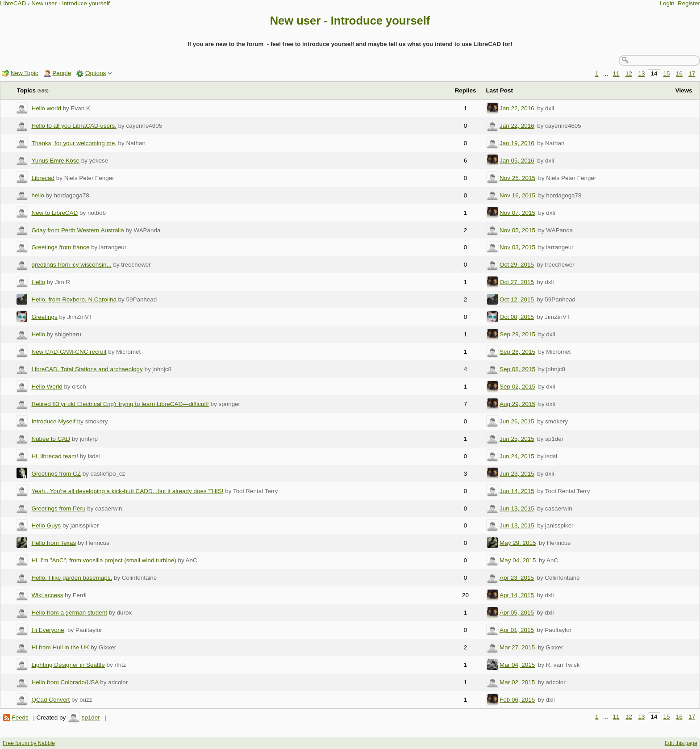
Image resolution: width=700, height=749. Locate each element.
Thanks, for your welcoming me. (74, 143)
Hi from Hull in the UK (60, 647)
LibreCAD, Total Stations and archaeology (87, 369)
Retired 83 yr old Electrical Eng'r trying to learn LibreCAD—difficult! (120, 404)
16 (679, 74)
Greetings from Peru (58, 508)
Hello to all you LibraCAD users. (74, 126)
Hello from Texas (54, 543)
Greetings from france (60, 247)
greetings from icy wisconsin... (71, 265)
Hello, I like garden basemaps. (72, 578)
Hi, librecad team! (55, 456)
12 (629, 74)
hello (37, 195)
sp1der (91, 718)
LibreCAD (13, 3)
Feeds (20, 718)
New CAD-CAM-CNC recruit (69, 352)
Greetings (44, 317)
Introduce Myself (53, 421)
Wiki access (47, 595)
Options (96, 73)
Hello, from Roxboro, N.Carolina (74, 299)
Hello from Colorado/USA (65, 682)
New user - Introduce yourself (71, 3)
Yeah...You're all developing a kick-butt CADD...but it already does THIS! (127, 491)
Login (667, 3)
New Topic (25, 73)
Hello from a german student (69, 613)
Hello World (47, 387)
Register (689, 3)
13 (641, 74)
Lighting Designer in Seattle (68, 665)
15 (667, 74)
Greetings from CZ (56, 474)
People (62, 73)
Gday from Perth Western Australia (77, 230)
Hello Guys (46, 525)
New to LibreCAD (54, 213)
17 (692, 74)
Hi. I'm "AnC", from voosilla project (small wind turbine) (104, 560)
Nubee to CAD (51, 439)
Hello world (46, 108)
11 (616, 74)
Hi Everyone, (48, 630)
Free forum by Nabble (29, 743)
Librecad (43, 178)
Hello (38, 282)
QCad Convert (50, 700)
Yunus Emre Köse (55, 161)
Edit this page (681, 743)
